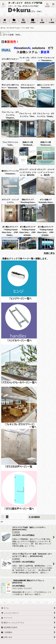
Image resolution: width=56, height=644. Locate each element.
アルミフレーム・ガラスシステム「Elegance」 (10, 115)
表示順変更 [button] (34, 517)
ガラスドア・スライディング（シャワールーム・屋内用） (46, 172)
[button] (3, 5)
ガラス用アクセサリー (10, 59)
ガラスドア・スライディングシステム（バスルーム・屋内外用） (28, 172)
